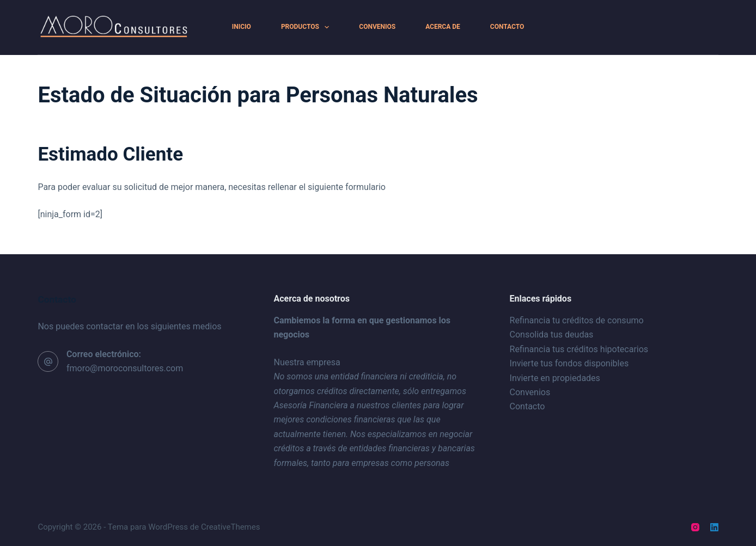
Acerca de (443, 27)
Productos (307, 27)
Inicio (242, 27)
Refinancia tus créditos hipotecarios (579, 349)
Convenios (377, 27)
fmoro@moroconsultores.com (125, 368)
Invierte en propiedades (555, 378)
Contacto (507, 27)
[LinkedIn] (714, 527)
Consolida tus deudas (552, 335)
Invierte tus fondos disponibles (569, 363)
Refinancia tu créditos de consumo (577, 320)
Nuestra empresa (307, 362)
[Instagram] (695, 527)
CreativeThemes (231, 527)
